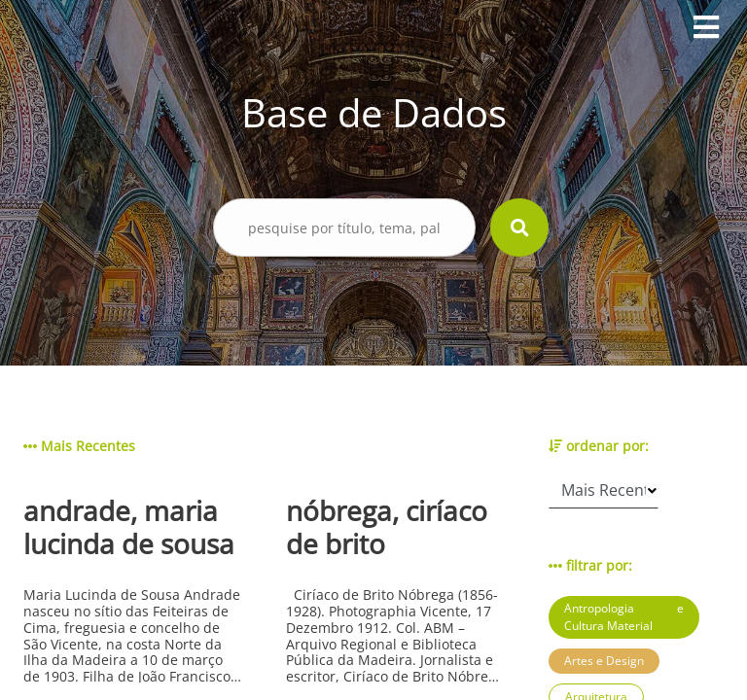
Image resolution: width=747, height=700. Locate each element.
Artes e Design (604, 661)
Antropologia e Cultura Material (624, 617)
